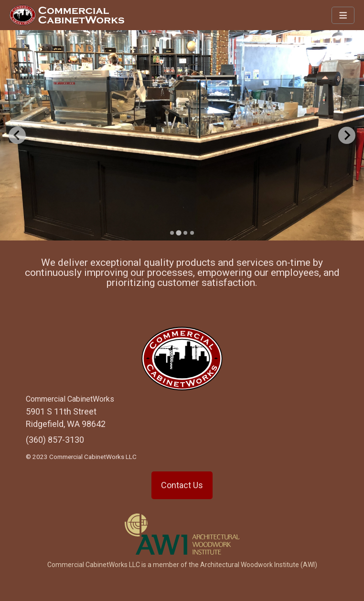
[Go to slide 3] (185, 233)
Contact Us (182, 485)
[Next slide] (347, 135)
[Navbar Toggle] (343, 15)
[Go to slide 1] (172, 233)
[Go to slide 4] (192, 233)
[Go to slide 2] (178, 233)
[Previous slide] (17, 135)
